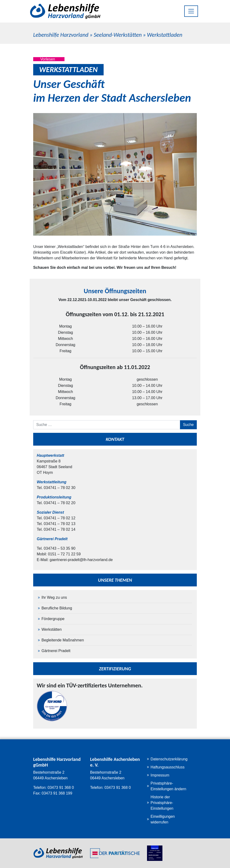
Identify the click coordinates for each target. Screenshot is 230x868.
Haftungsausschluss (168, 767)
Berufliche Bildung (57, 608)
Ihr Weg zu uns (54, 597)
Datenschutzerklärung (169, 759)
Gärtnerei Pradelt (56, 651)
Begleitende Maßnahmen (63, 640)
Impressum (160, 775)
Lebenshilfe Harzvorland (61, 35)
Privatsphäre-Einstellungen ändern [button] (168, 786)
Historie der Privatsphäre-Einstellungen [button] (162, 803)
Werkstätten (52, 629)
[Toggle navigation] (191, 11)
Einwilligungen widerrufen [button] (163, 819)
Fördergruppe (53, 619)
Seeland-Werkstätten (118, 35)
